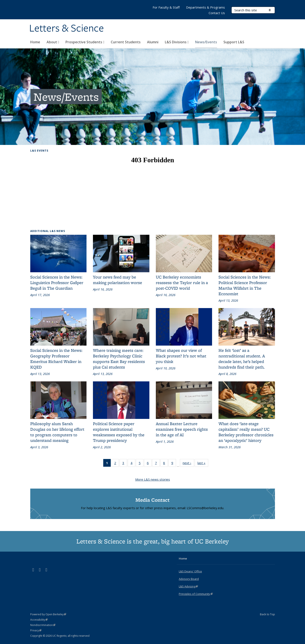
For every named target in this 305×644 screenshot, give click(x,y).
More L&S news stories (153, 479)
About (53, 42)
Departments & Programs (206, 7)
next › (188, 464)
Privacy (36, 630)
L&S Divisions (177, 42)
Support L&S (234, 42)
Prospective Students (85, 42)
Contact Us (217, 13)
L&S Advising (188, 586)
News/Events (206, 42)
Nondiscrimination (43, 625)
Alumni (153, 42)
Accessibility (39, 620)
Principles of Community (196, 594)
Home (35, 42)
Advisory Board (189, 579)
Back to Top (267, 614)
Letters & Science (67, 29)
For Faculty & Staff (166, 7)
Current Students (126, 42)
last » (203, 464)
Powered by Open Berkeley (48, 614)
